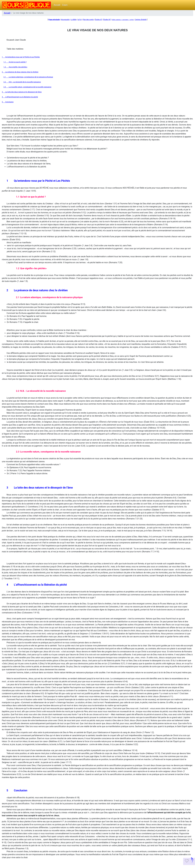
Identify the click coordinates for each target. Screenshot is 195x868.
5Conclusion (8, 102)
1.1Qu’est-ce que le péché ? (15, 62)
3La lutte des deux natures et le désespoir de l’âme (22, 92)
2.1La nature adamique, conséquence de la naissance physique (28, 77)
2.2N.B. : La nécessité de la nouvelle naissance (22, 82)
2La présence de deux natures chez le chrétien (20, 72)
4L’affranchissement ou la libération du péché (20, 97)
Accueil (57, 5)
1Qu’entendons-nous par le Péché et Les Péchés (21, 57)
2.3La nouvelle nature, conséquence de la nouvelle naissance (27, 87)
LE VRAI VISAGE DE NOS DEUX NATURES (98, 30)
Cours (65, 5)
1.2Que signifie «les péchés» (15, 67)
